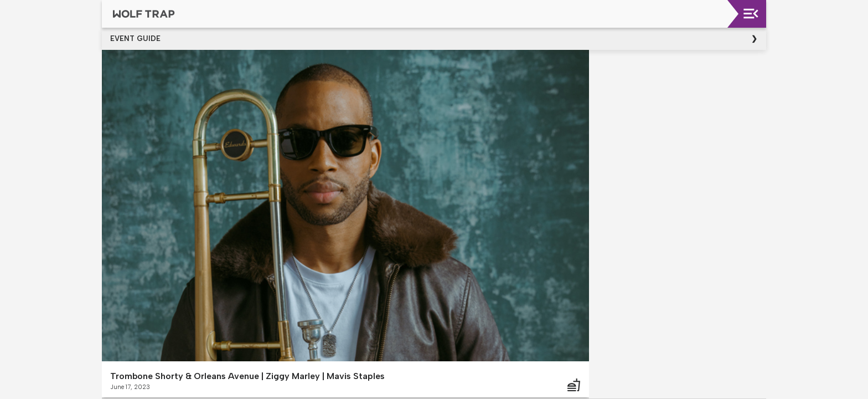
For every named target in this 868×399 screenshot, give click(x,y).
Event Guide (135, 39)
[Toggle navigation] (751, 14)
